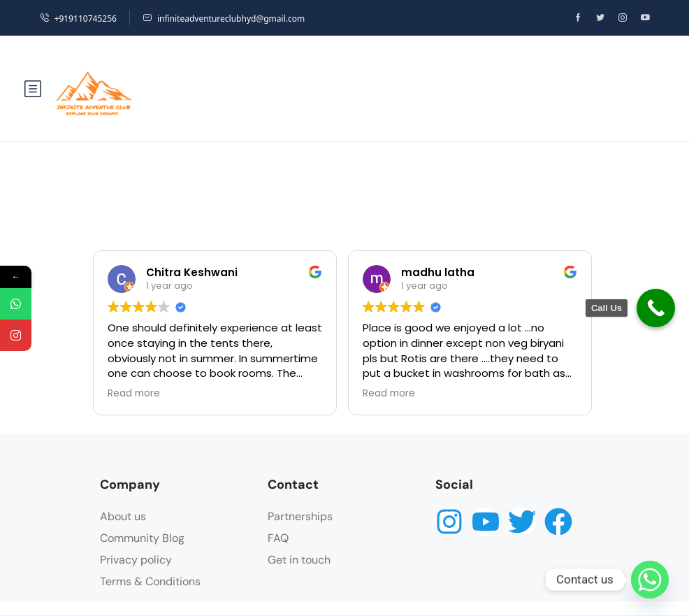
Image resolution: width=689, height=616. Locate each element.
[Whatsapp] (650, 580)
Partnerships (300, 516)
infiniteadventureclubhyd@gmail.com (224, 19)
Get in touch (299, 560)
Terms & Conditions (150, 581)
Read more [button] (134, 394)
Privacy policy (136, 560)
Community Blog (142, 538)
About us (123, 516)
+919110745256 (78, 19)
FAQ (278, 538)
